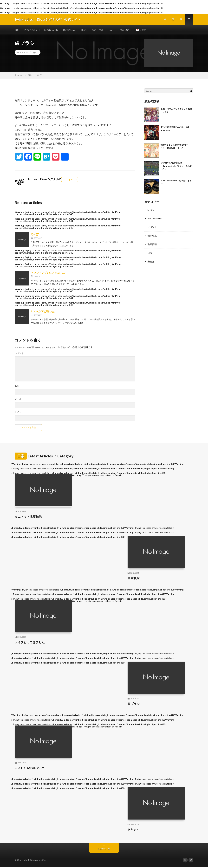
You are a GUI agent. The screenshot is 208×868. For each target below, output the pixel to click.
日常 (35, 53)
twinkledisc (40, 861)
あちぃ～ (134, 830)
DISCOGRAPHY (51, 30)
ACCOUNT (128, 30)
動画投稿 (152, 244)
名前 (17, 386)
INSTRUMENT (155, 219)
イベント (152, 227)
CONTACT (100, 30)
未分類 (151, 261)
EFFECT (152, 210)
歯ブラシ (134, 704)
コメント (19, 354)
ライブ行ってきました (30, 643)
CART (114, 30)
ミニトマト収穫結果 (28, 517)
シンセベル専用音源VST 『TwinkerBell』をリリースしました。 (176, 166)
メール (18, 399)
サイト (18, 413)
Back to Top (104, 849)
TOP (17, 30)
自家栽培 (134, 578)
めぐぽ (35, 234)
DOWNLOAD (71, 30)
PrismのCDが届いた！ (44, 312)
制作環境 (152, 235)
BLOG (86, 30)
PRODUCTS (31, 30)
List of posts (69, 180)
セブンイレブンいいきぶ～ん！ (49, 273)
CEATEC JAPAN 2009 (29, 768)
